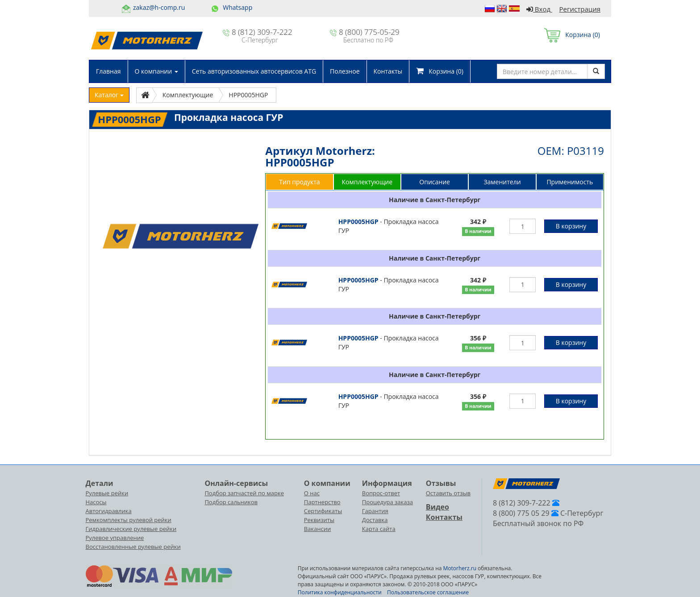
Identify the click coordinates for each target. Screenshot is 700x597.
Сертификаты (323, 511)
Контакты (388, 71)
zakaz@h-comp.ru (159, 7)
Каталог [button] (109, 95)
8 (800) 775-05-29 (369, 32)
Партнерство (322, 502)
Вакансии (318, 529)
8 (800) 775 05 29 (521, 513)
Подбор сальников (231, 502)
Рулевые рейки (107, 493)
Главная (108, 71)
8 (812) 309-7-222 (262, 32)
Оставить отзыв (448, 493)
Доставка (375, 520)
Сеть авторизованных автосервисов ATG (254, 71)
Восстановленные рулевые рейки (133, 547)
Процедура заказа (387, 502)
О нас (312, 493)
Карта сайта (379, 529)
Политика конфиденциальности (340, 592)
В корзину (571, 226)
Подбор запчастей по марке (244, 493)
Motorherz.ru (460, 568)
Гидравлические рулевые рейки (131, 529)
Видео (437, 507)
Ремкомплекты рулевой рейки (129, 520)
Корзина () (572, 35)
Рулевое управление (115, 538)
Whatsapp (237, 7)
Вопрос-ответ (381, 493)
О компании (156, 71)
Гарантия (375, 511)
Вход (539, 9)
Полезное (345, 71)
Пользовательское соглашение (428, 592)
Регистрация (580, 9)
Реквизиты (319, 520)
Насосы (96, 502)
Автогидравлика (109, 511)
